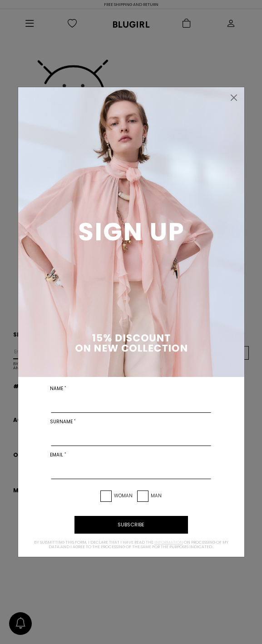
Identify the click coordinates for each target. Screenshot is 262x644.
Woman (123, 496)
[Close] (234, 98)
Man (156, 496)
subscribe (131, 525)
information (169, 542)
